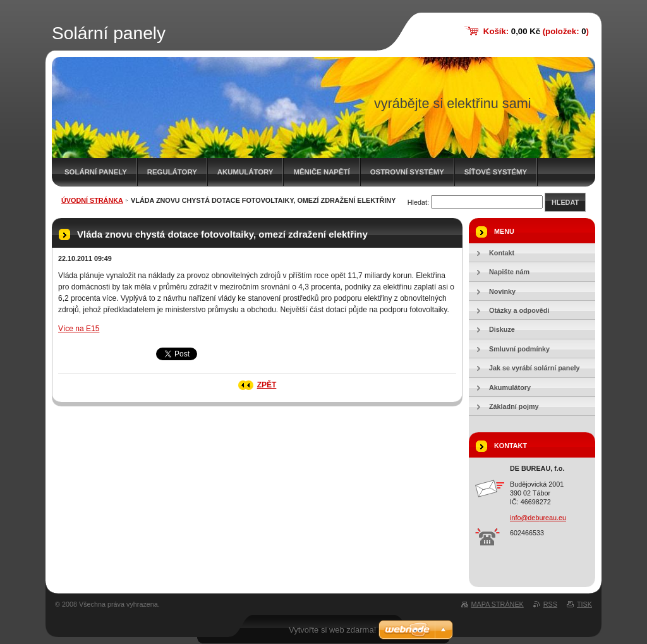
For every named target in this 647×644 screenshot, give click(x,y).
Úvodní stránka (92, 200)
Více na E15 (79, 329)
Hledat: (418, 202)
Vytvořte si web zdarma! (332, 630)
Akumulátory (245, 172)
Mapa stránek (498, 604)
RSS (550, 604)
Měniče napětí (321, 172)
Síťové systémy (496, 172)
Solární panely (96, 172)
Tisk (584, 604)
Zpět (267, 385)
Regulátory (172, 172)
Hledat (565, 202)
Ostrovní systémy (407, 172)
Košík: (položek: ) (536, 31)
